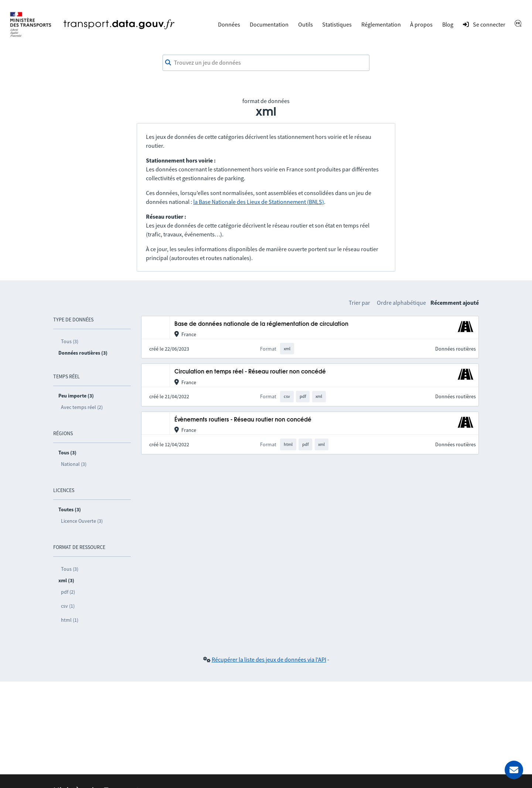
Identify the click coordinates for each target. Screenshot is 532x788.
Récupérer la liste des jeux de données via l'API (269, 659)
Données (229, 24)
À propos (421, 24)
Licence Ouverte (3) (82, 521)
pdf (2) (68, 592)
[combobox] (266, 63)
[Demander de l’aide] (514, 770)
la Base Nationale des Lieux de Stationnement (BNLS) (259, 202)
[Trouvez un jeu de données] (266, 63)
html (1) (70, 620)
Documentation (269, 24)
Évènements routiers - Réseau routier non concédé (243, 420)
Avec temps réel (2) (82, 407)
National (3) (74, 464)
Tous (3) (70, 341)
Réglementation (381, 24)
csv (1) (68, 606)
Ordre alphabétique (401, 303)
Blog (448, 24)
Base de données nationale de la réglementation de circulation (261, 324)
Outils (306, 24)
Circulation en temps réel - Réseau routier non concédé (250, 372)
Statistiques (337, 24)
